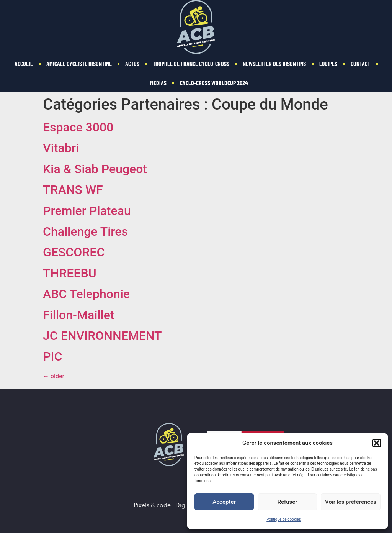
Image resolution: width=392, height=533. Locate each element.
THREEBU (70, 273)
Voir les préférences (351, 502)
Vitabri (61, 148)
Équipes (328, 63)
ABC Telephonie (86, 294)
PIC (52, 356)
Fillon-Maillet (78, 315)
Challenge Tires (85, 231)
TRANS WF (73, 190)
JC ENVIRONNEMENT (102, 336)
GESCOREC (74, 252)
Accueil (24, 63)
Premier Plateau (87, 211)
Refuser (287, 502)
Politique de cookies (284, 519)
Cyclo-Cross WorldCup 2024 (214, 83)
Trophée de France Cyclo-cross (191, 63)
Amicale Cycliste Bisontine (79, 63)
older (54, 376)
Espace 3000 (78, 127)
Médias (158, 83)
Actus (132, 63)
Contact (360, 63)
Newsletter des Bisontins (274, 63)
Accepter (224, 502)
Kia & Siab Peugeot (95, 169)
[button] (377, 443)
